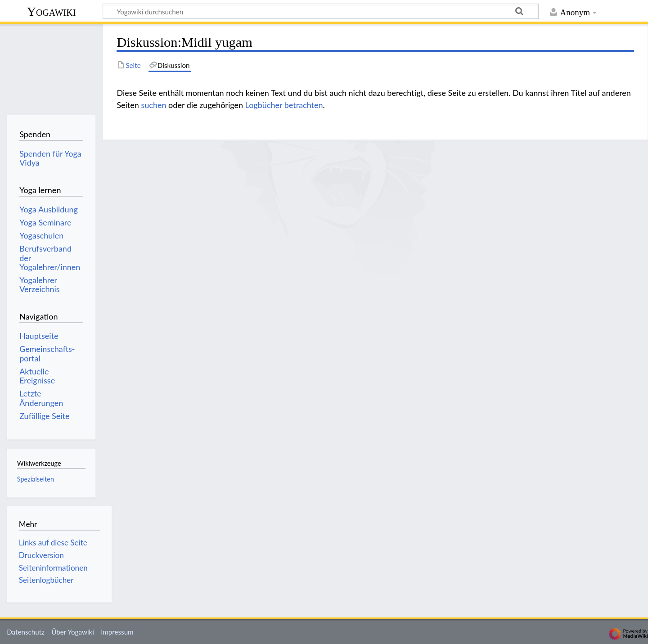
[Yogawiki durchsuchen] (321, 11)
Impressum (117, 632)
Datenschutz (26, 632)
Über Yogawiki (73, 632)
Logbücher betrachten (284, 105)
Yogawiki (52, 11)
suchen (153, 105)
